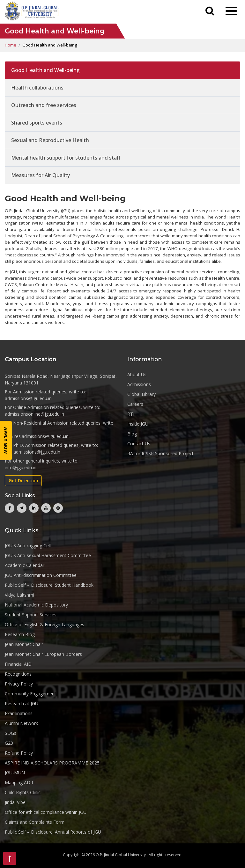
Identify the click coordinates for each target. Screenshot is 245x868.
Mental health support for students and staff (66, 158)
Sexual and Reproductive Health (50, 140)
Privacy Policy (19, 684)
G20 (9, 743)
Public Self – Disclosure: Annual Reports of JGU (53, 832)
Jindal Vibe (15, 802)
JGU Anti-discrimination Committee (41, 575)
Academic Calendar (25, 565)
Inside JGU (138, 424)
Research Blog (20, 634)
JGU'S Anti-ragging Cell (28, 545)
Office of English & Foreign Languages (45, 624)
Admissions (139, 384)
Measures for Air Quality (41, 175)
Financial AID (18, 664)
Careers (135, 404)
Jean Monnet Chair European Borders (43, 654)
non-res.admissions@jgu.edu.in (37, 437)
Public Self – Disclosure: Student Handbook (49, 585)
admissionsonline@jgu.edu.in (34, 414)
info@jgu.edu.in (21, 468)
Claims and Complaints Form (35, 822)
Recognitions (18, 674)
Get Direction (23, 481)
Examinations (19, 713)
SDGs (11, 733)
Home (11, 45)
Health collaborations (37, 88)
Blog (132, 434)
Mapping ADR (19, 782)
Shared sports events (37, 123)
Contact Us (139, 444)
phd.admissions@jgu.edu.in (33, 452)
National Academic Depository (36, 605)
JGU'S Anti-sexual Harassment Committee (48, 555)
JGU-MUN (15, 773)
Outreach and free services (44, 105)
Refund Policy (19, 753)
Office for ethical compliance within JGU (46, 812)
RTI (131, 414)
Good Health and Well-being (45, 70)
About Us (137, 374)
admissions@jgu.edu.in (28, 398)
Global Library (141, 394)
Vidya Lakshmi (19, 595)
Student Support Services (31, 615)
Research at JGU (22, 703)
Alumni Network (21, 723)
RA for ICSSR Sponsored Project (160, 453)
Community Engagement (30, 694)
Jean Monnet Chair (24, 644)
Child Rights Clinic (23, 792)
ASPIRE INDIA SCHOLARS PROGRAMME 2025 (52, 763)
